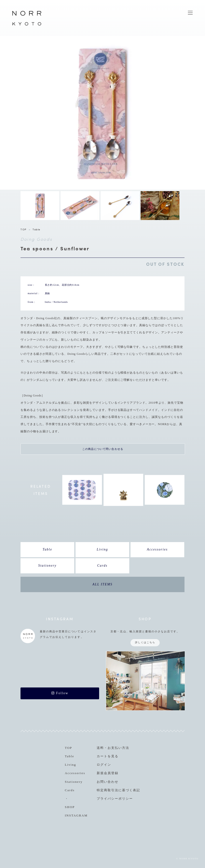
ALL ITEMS (102, 584)
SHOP (70, 807)
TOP (24, 229)
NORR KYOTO (27, 25)
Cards (102, 566)
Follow (60, 693)
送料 (100, 748)
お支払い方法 (118, 748)
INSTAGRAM (76, 815)
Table (37, 229)
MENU (190, 13)
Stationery (47, 566)
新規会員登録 (108, 773)
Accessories (157, 549)
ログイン (104, 765)
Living (102, 549)
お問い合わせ (108, 782)
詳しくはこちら (145, 642)
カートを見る (108, 756)
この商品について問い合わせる (103, 449)
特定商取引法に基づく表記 (118, 790)
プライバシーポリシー (115, 799)
